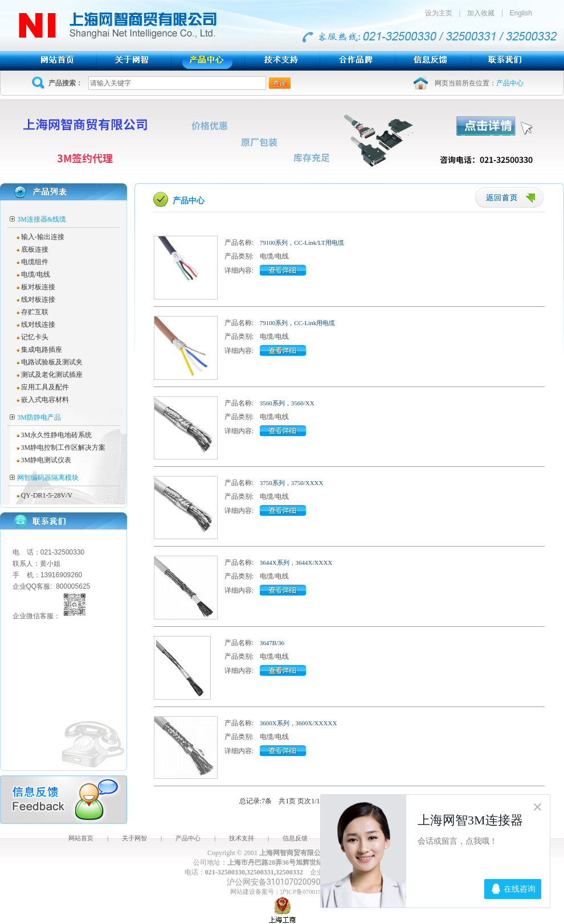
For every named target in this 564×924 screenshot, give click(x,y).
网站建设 (243, 892)
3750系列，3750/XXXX (292, 483)
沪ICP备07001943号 (307, 892)
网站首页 (81, 838)
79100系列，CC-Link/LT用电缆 (302, 243)
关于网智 (134, 838)
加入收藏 (481, 13)
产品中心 (188, 838)
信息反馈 (295, 838)
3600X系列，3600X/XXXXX (299, 723)
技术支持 (242, 838)
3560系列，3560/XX (287, 403)
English (521, 13)
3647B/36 (272, 643)
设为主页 (442, 13)
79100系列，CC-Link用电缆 (298, 323)
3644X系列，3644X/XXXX (296, 562)
